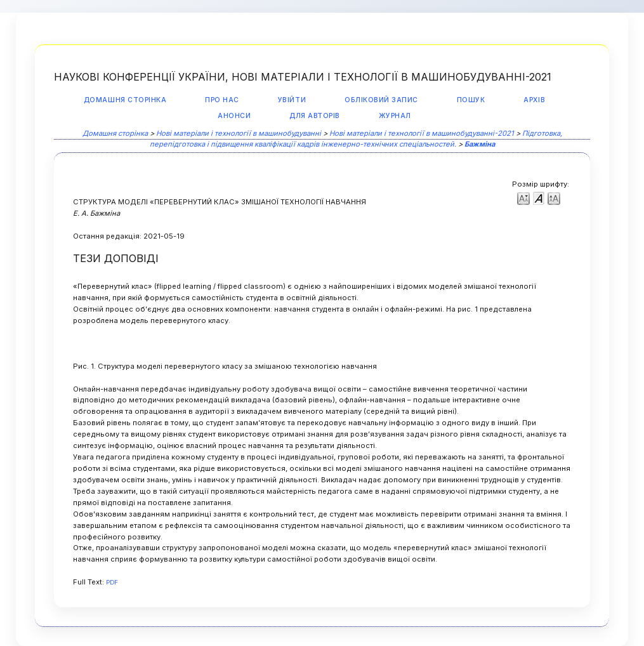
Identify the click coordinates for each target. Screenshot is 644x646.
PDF (112, 582)
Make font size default (539, 198)
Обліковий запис (381, 100)
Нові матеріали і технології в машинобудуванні (239, 133)
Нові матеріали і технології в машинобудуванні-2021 (422, 133)
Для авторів (315, 116)
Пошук (471, 100)
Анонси (234, 116)
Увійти (292, 100)
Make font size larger (554, 198)
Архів (534, 100)
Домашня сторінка (125, 100)
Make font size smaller (523, 198)
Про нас (222, 100)
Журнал (395, 116)
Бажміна (480, 144)
